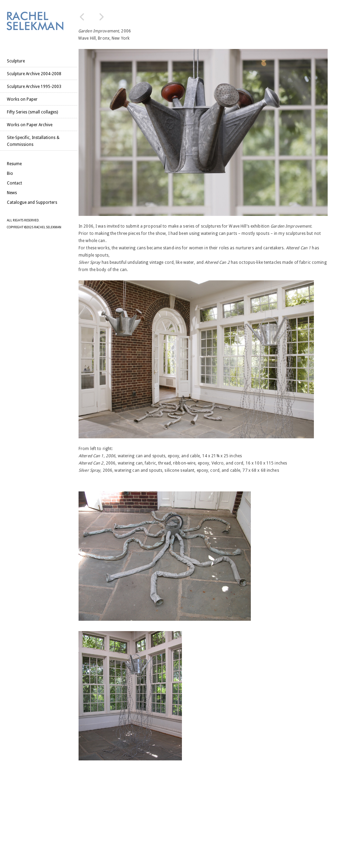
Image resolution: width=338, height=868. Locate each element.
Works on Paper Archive (30, 125)
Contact (14, 183)
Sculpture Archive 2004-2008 (34, 74)
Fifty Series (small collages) (32, 112)
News (12, 193)
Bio (10, 173)
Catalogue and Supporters (32, 202)
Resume (14, 164)
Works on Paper (22, 99)
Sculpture (16, 61)
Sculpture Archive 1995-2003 (34, 87)
